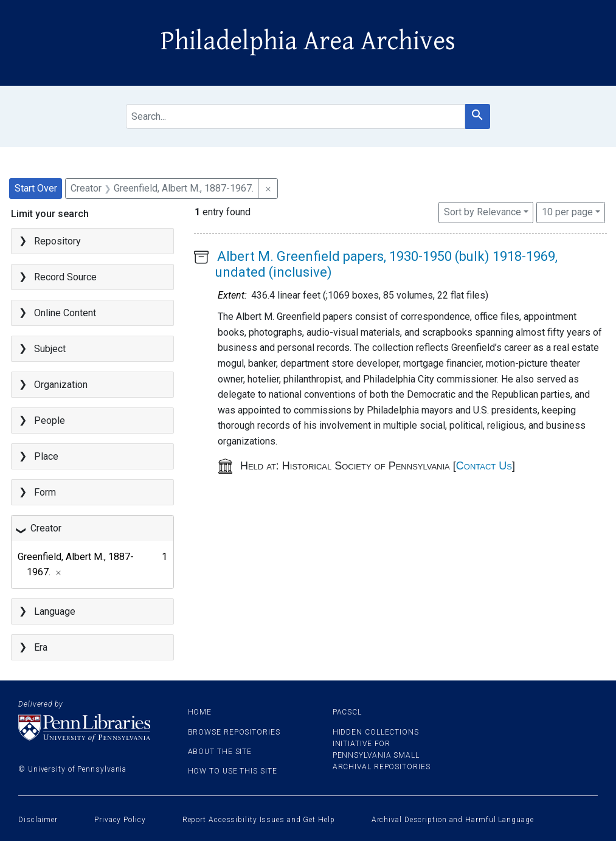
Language (55, 611)
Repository (57, 241)
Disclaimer (38, 820)
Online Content (65, 313)
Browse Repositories (234, 732)
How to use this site (233, 771)
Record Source (65, 277)
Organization (61, 385)
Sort (483, 212)
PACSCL (347, 712)
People (50, 420)
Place (46, 456)
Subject (50, 349)
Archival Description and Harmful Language (453, 820)
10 (567, 211)
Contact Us (484, 466)
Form (45, 492)
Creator (46, 528)
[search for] (296, 116)
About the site (220, 752)
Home (200, 712)
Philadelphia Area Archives (308, 41)
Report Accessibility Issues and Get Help (259, 820)
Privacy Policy (120, 820)
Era (41, 647)
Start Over (36, 188)
